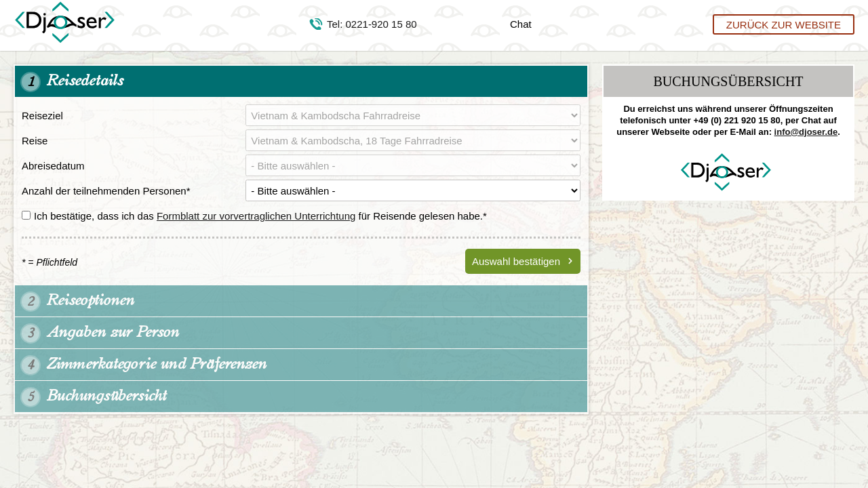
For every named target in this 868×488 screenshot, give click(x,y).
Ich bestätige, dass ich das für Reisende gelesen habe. (254, 216)
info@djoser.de (806, 132)
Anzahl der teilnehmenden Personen (106, 191)
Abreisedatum (53, 166)
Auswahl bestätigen (516, 261)
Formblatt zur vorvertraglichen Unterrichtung (256, 216)
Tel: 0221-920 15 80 (372, 24)
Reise (35, 141)
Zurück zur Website (784, 24)
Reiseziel (42, 116)
